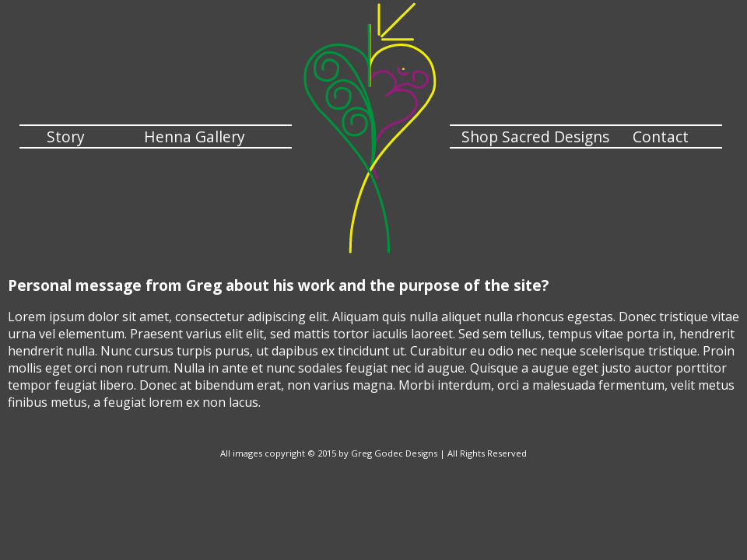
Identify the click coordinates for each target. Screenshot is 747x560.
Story (66, 136)
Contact (661, 136)
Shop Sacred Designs (535, 136)
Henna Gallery (195, 136)
